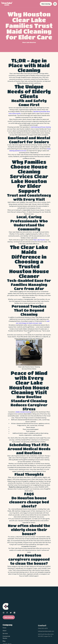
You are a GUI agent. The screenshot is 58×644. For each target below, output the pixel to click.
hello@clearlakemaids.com (46, 632)
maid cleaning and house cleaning (41, 127)
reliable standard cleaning (23, 412)
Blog (4, 642)
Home (4, 629)
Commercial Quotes (6, 638)
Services (5, 634)
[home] (7, 4)
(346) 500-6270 (43, 630)
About (4, 631)
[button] (55, 4)
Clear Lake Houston (39, 240)
